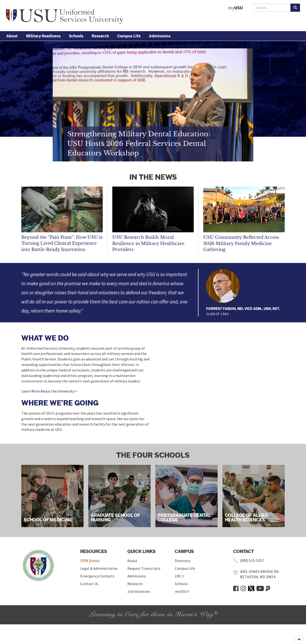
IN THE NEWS (153, 177)
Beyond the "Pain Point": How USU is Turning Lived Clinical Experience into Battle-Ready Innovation (62, 243)
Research (100, 36)
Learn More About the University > (49, 391)
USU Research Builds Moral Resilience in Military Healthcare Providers (148, 243)
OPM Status (90, 561)
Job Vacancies (139, 591)
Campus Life (129, 36)
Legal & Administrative (99, 568)
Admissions (160, 36)
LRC (180, 576)
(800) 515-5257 (252, 560)
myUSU (182, 591)
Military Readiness (43, 36)
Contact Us (89, 584)
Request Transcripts (144, 568)
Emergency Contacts (97, 576)
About (12, 36)
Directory (182, 561)
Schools (76, 36)
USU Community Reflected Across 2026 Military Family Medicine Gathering (241, 243)
